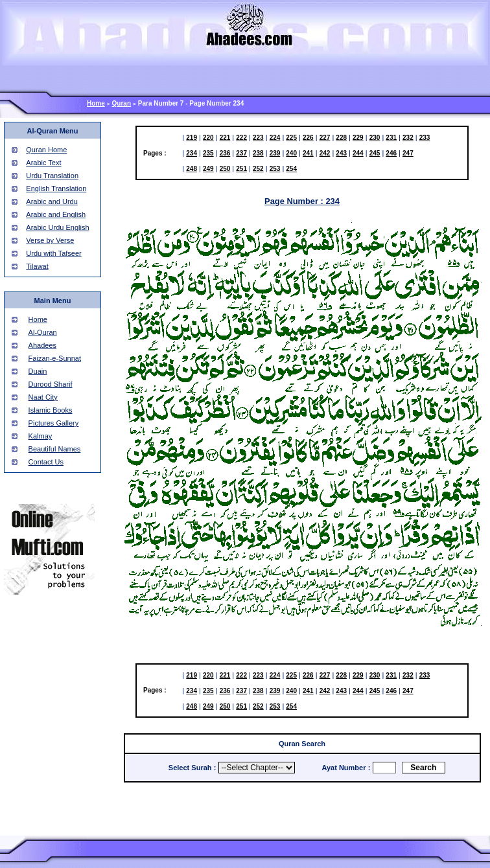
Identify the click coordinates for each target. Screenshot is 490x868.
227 (325, 138)
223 (258, 138)
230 (375, 138)
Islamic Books (51, 410)
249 (208, 169)
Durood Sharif (51, 384)
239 (275, 153)
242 (325, 153)
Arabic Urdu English (57, 227)
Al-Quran (43, 332)
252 (258, 169)
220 (208, 138)
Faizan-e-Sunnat (55, 358)
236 (225, 153)
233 (425, 138)
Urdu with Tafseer (53, 253)
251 (241, 169)
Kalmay (41, 436)
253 (275, 169)
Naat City (43, 397)
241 (308, 153)
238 (258, 153)
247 (408, 153)
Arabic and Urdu (52, 201)
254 (291, 169)
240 (291, 153)
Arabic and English (56, 214)
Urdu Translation (52, 176)
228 (341, 138)
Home (96, 103)
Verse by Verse (50, 240)
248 (192, 169)
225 (291, 138)
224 (275, 138)
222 (241, 138)
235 (208, 153)
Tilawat (37, 266)
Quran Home (46, 150)
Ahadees (42, 345)
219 (192, 138)
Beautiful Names (55, 449)
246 (391, 153)
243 (341, 153)
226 (308, 138)
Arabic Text (43, 163)
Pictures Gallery (54, 423)
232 (408, 138)
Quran (122, 103)
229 (358, 138)
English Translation (56, 188)
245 (375, 153)
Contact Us (46, 462)
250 (225, 169)
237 (241, 153)
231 (391, 138)
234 (192, 153)
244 (358, 153)
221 (225, 138)
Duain (38, 371)
